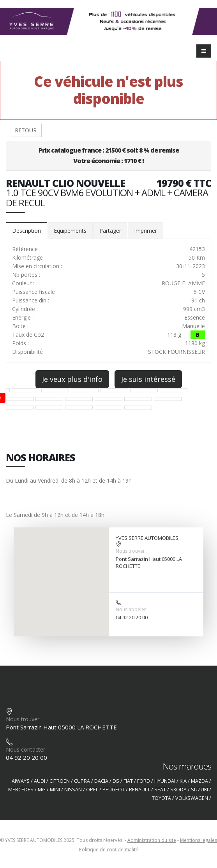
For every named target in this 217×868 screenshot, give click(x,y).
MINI (55, 790)
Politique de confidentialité (109, 850)
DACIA (101, 781)
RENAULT (139, 790)
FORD (144, 781)
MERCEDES (21, 790)
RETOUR (26, 130)
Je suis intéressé (148, 379)
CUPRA (82, 781)
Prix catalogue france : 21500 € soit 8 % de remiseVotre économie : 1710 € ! (109, 156)
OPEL (92, 790)
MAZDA (199, 781)
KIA (183, 781)
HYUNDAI (165, 781)
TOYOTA (161, 798)
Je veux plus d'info (72, 379)
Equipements (70, 231)
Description (26, 231)
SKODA (178, 790)
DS (116, 781)
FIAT (128, 781)
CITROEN (60, 781)
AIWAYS (21, 781)
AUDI (40, 781)
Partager (110, 231)
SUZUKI (199, 790)
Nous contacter (26, 749)
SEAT (160, 790)
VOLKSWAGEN (192, 798)
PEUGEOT (114, 790)
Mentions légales (198, 840)
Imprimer (146, 231)
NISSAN (73, 790)
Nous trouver (130, 551)
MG (42, 790)
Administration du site (152, 840)
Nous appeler (131, 609)
